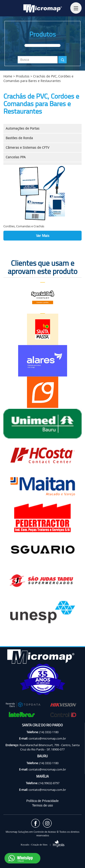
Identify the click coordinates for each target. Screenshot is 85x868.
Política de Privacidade (42, 801)
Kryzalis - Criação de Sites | (42, 845)
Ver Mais (43, 236)
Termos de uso (43, 805)
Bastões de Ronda (19, 138)
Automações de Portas (23, 128)
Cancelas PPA (16, 157)
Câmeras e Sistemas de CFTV (27, 147)
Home (8, 76)
